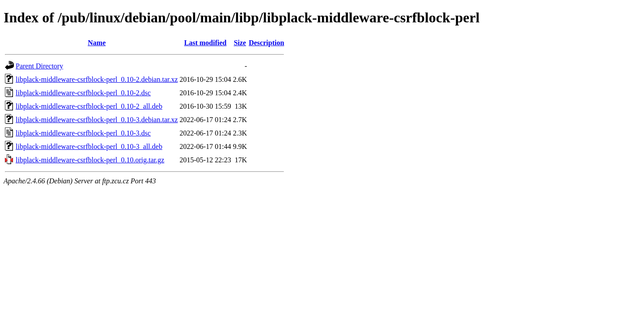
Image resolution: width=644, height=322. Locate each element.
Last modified (205, 43)
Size (240, 43)
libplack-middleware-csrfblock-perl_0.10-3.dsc (83, 133)
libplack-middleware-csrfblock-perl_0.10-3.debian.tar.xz (97, 120)
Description (266, 43)
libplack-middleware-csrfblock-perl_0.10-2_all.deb (89, 106)
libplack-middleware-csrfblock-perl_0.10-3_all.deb (89, 146)
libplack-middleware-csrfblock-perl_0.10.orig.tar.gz (90, 160)
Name (97, 43)
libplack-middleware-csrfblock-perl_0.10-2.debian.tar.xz (97, 79)
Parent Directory (39, 66)
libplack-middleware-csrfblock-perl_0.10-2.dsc (83, 93)
